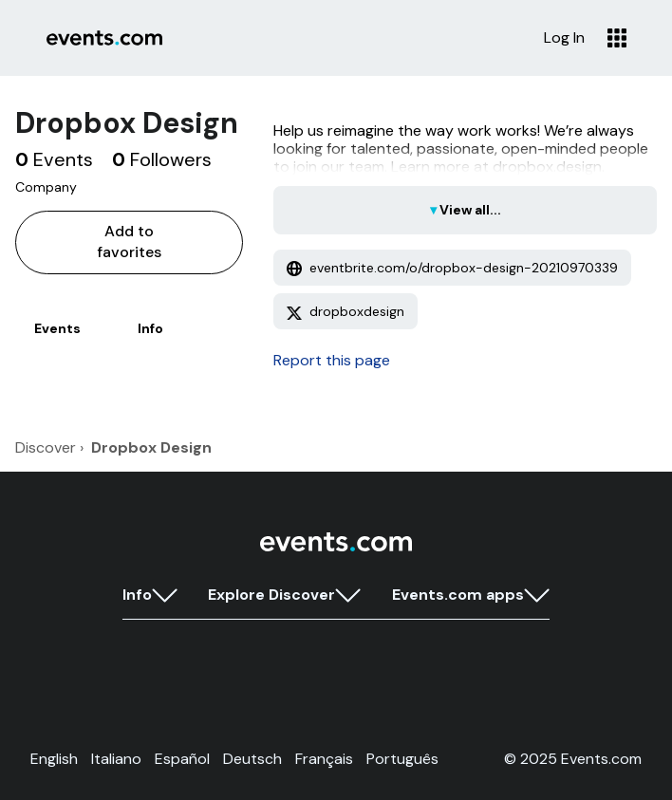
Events (57, 328)
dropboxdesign (345, 311)
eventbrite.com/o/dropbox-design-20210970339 (452, 268)
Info (150, 328)
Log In (564, 38)
